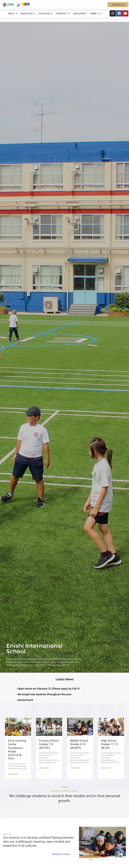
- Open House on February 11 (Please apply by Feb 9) (48, 688)
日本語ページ (96, 13)
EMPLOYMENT (80, 13)
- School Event (25, 700)
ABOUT (13, 13)
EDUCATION (46, 13)
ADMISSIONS (28, 13)
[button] (3, 347)
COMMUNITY (63, 13)
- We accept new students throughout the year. (44, 694)
